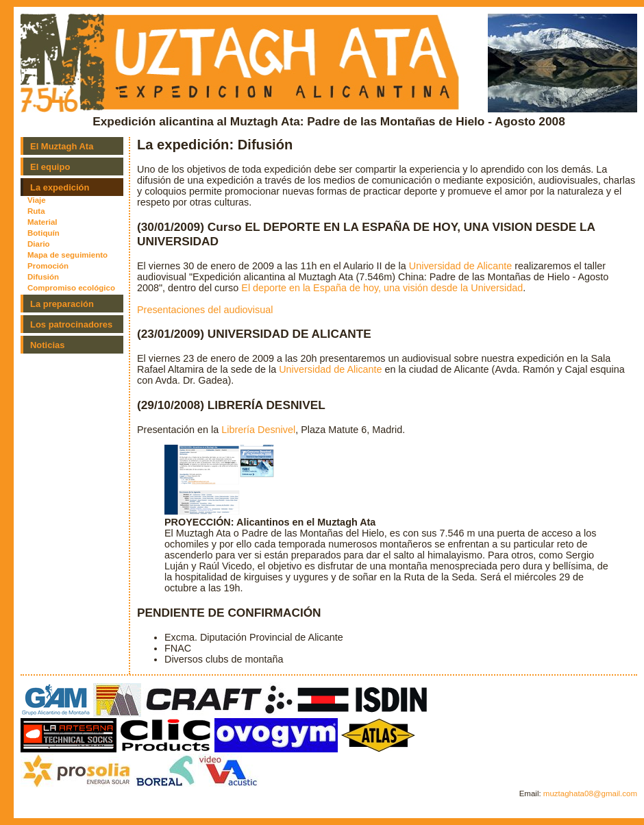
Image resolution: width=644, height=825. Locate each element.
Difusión (43, 277)
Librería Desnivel (258, 430)
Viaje (37, 200)
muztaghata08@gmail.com (590, 793)
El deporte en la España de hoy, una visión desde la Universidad (382, 288)
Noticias (47, 345)
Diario (39, 244)
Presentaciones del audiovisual (205, 310)
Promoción (48, 266)
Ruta (36, 211)
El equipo (50, 167)
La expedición (60, 187)
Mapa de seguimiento (67, 255)
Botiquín (44, 233)
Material (42, 222)
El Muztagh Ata (62, 146)
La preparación (62, 304)
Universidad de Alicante (460, 266)
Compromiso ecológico (71, 288)
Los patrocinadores (71, 324)
